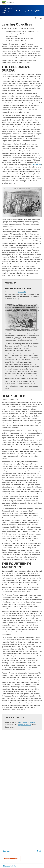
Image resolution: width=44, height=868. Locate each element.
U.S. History (7, 8)
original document (24, 725)
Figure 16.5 (37, 165)
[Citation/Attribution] (22, 866)
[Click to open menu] (2, 18)
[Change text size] (41, 18)
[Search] (36, 18)
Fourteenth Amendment (28, 722)
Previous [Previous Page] (5, 851)
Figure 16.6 (22, 292)
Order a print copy (11, 858)
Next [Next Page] (40, 851)
